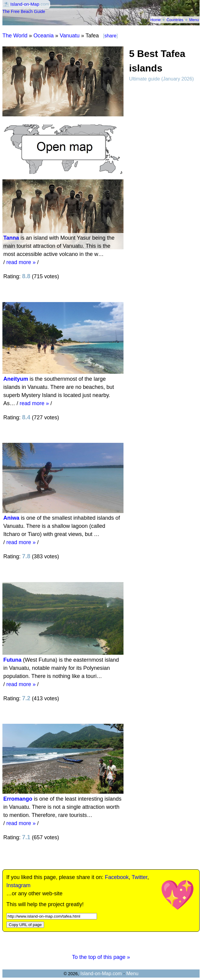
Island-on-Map (25, 4)
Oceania (44, 36)
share (111, 36)
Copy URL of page (25, 925)
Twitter (139, 877)
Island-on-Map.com (101, 974)
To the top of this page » (101, 957)
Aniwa (11, 518)
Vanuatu (70, 36)
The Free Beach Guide (24, 11)
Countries (175, 20)
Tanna (11, 238)
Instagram (18, 885)
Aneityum (16, 379)
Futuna (12, 660)
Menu (194, 20)
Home (156, 20)
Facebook (117, 877)
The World (15, 36)
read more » (21, 262)
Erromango (18, 799)
